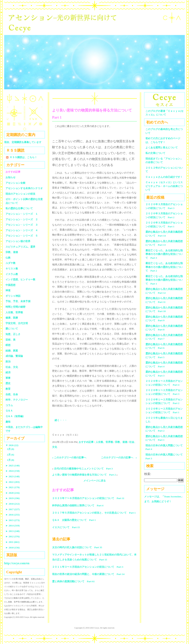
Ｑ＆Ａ (10, 411)
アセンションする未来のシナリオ (24, 188)
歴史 (8, 383)
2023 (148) (13, 476)
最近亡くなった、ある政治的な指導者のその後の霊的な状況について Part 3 (164, 254)
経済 (8, 372)
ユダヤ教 (10, 263)
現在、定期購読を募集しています (23, 142)
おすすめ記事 (86, 442)
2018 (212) (13, 504)
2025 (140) (13, 466)
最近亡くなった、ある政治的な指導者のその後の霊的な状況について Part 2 (164, 267)
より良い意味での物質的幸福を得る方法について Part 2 (84, 475)
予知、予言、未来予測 (18, 301)
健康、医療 (12, 318)
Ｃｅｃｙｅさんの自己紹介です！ (164, 177)
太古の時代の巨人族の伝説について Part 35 (77, 547)
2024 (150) (13, 471)
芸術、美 (10, 340)
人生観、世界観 (104, 442)
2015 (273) (13, 520)
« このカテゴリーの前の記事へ (69, 457)
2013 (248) (13, 531)
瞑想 (8, 345)
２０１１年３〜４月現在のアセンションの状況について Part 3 (88, 567)
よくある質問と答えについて (162, 148)
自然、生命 (12, 394)
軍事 (8, 378)
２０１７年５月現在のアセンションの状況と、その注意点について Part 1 (94, 513)
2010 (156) (13, 548)
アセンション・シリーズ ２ (22, 219)
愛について (12, 329)
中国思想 (10, 285)
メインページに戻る (95, 481)
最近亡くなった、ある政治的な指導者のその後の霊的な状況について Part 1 (164, 280)
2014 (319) (13, 526)
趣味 (8, 422)
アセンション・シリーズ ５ (22, 236)
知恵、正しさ (13, 334)
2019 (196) (13, 498)
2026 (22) (12, 445)
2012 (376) (13, 536)
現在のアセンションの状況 (20, 194)
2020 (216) (13, 493)
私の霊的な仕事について (19, 208)
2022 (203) (13, 482)
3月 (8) (10, 449)
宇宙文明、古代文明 (17, 323)
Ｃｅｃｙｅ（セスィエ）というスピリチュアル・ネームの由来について (164, 186)
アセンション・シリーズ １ (22, 214)
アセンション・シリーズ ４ (22, 230)
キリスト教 (12, 269)
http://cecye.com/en (17, 563)
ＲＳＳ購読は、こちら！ (23, 157)
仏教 (8, 258)
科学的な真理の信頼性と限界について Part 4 (78, 505)
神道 (8, 290)
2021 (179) (13, 487)
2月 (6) (10, 455)
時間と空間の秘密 (15, 307)
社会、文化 (12, 367)
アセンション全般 (15, 183)
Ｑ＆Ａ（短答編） (15, 416)
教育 (8, 389)
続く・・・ (61, 420)
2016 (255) (13, 515)
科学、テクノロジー (17, 400)
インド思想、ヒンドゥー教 (20, 279)
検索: (148, 474)
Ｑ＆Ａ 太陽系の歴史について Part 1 (74, 520)
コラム (9, 405)
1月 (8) (10, 460)
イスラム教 (12, 274)
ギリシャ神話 (13, 296)
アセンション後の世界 (18, 241)
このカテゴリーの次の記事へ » (119, 457)
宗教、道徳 (121, 442)
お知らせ (10, 177)
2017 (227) (13, 509)
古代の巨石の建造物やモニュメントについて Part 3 (83, 469)
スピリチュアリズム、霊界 (20, 247)
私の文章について (155, 153)
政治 (8, 361)
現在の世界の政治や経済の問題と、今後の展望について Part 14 (88, 574)
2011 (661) (13, 542)
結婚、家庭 (12, 351)
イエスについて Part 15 (66, 527)
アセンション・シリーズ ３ (22, 225)
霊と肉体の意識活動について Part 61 (73, 581)
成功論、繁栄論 (14, 356)
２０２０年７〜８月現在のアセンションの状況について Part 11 (88, 498)
